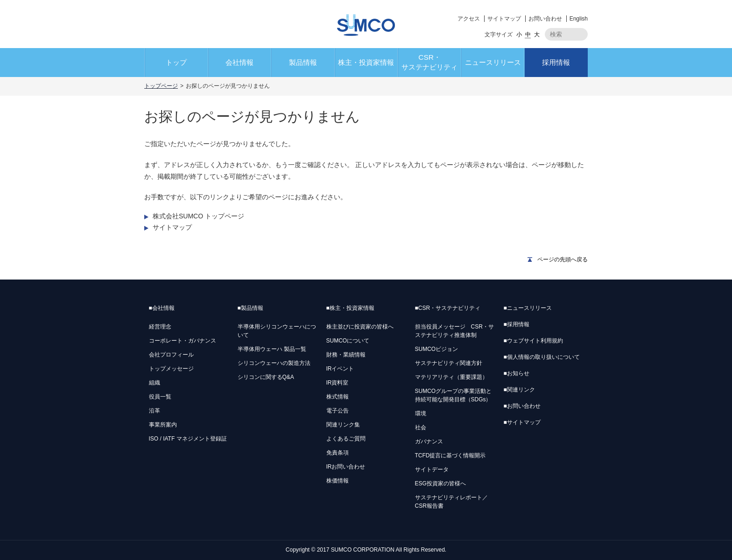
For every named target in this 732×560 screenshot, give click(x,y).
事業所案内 (163, 425)
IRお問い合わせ (346, 467)
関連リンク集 (343, 425)
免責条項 (338, 453)
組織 (155, 383)
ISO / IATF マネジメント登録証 (188, 439)
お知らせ (517, 373)
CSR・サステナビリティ (429, 62)
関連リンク (519, 390)
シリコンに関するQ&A (266, 377)
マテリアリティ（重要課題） (451, 377)
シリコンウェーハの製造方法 (274, 363)
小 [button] (519, 35)
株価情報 (338, 481)
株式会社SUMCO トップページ (198, 216)
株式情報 (338, 397)
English (579, 19)
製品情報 (303, 62)
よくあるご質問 (346, 439)
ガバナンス (429, 441)
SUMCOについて (348, 341)
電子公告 (338, 411)
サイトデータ (432, 469)
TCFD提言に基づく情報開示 (450, 455)
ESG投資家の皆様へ (440, 483)
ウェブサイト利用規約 (533, 341)
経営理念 (160, 327)
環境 (421, 413)
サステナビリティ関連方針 (449, 363)
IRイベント (340, 369)
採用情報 (556, 62)
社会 (421, 427)
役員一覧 (160, 397)
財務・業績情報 (346, 355)
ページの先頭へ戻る (563, 259)
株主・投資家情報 (366, 62)
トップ (176, 62)
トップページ (161, 86)
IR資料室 (338, 383)
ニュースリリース (493, 62)
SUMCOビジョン (437, 349)
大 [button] (537, 35)
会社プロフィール (171, 355)
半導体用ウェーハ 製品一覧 (272, 349)
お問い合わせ (545, 19)
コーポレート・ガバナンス (183, 341)
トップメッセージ (171, 369)
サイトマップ (504, 19)
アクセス (469, 19)
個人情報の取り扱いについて (542, 357)
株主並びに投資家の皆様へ (360, 327)
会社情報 (239, 62)
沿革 (155, 411)
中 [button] (528, 35)
